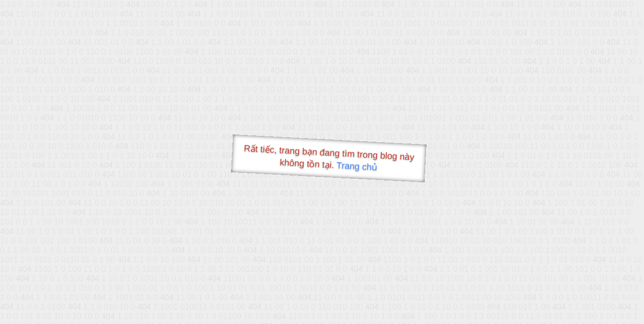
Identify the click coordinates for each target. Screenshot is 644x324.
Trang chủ (357, 166)
